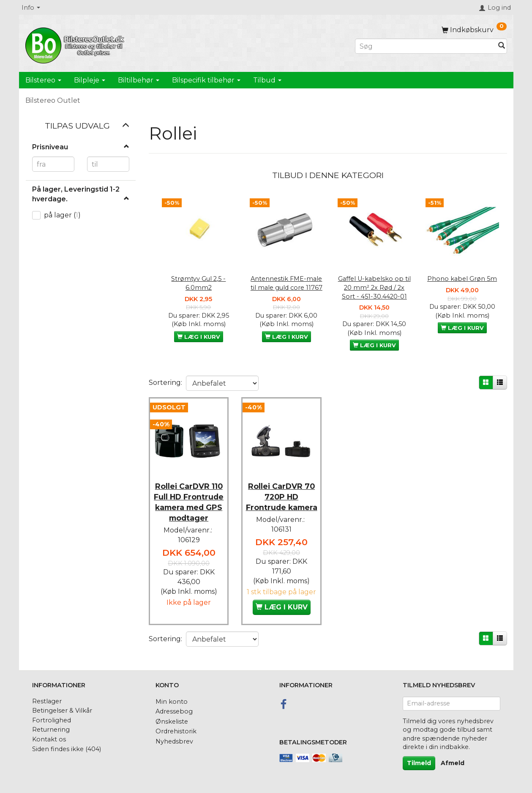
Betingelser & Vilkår (62, 711)
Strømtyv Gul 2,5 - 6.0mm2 (198, 283)
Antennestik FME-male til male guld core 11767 (286, 283)
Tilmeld (419, 763)
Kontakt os (49, 739)
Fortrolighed (52, 720)
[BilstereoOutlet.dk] (76, 44)
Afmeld (453, 763)
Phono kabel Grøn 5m (462, 279)
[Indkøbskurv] (474, 30)
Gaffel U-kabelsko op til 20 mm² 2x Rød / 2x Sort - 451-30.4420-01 (374, 287)
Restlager (47, 701)
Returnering (51, 730)
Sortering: (165, 383)
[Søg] (502, 46)
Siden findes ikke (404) (67, 749)
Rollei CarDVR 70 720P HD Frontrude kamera (282, 498)
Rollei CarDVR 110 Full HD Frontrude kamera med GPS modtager (189, 503)
